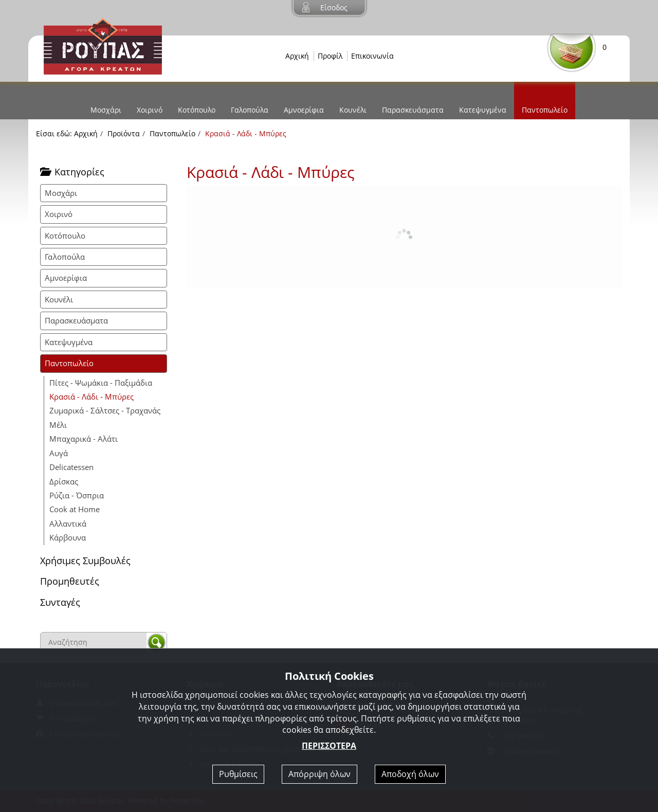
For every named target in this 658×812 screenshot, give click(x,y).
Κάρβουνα (68, 537)
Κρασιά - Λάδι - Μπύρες (92, 396)
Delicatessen (71, 467)
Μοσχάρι (106, 110)
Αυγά (59, 453)
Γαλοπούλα (250, 110)
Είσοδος (334, 7)
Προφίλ (330, 56)
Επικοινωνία (372, 56)
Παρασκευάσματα (413, 110)
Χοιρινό (150, 110)
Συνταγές (60, 602)
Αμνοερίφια (304, 110)
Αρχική (297, 56)
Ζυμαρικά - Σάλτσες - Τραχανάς (105, 410)
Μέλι (58, 425)
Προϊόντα (124, 133)
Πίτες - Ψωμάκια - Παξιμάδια (101, 383)
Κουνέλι (353, 110)
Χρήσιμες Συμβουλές (85, 561)
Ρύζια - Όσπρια (77, 495)
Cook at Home (75, 509)
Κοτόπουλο (197, 110)
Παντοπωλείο (545, 110)
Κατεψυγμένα (483, 110)
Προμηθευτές (70, 581)
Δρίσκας (64, 481)
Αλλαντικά (68, 524)
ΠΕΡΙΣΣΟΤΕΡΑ (329, 746)
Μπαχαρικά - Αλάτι (84, 439)
